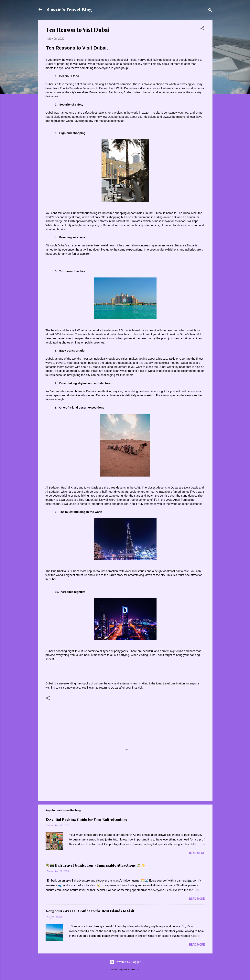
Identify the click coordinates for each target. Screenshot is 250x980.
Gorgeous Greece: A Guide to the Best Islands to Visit (90, 911)
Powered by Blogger (125, 962)
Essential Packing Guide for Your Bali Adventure (86, 819)
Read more (197, 853)
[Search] (210, 11)
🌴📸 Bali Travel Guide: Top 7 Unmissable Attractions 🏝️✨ (95, 865)
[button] (202, 29)
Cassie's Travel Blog (70, 9)
